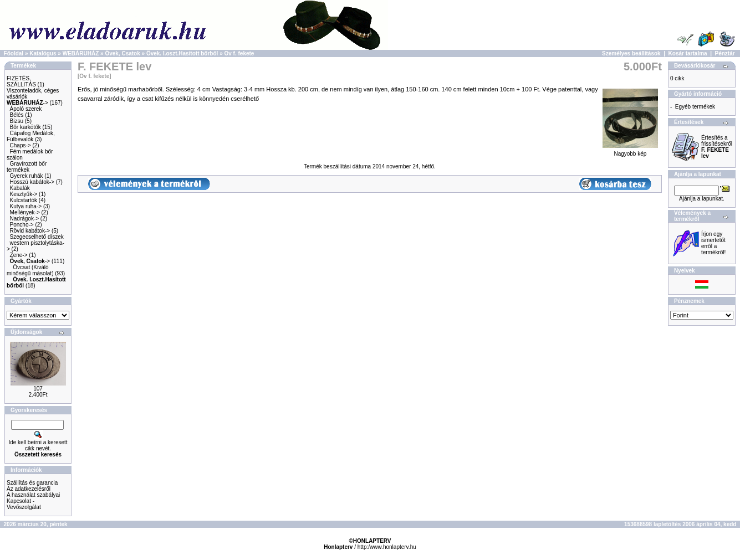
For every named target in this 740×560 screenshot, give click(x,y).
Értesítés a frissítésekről (717, 147)
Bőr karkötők (25, 127)
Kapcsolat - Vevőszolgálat (24, 504)
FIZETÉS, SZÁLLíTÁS (21, 81)
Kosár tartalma (688, 53)
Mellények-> (25, 212)
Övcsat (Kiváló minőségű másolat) (30, 270)
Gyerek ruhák (27, 176)
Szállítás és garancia (32, 483)
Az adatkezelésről (29, 489)
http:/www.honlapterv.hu (387, 547)
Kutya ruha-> (26, 206)
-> (27, 103)
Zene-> (19, 255)
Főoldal (14, 53)
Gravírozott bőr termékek (27, 167)
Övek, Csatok (122, 53)
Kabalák (20, 188)
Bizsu (17, 121)
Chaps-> (21, 145)
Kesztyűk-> (24, 194)
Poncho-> (22, 225)
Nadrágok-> (25, 219)
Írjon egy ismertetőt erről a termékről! (713, 243)
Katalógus (43, 53)
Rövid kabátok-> (30, 231)
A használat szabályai (33, 495)
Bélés (17, 115)
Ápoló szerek (26, 109)
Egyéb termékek (695, 107)
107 (38, 389)
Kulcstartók (24, 200)
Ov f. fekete (239, 53)
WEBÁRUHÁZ (81, 53)
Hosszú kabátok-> (32, 182)
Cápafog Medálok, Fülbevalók (31, 136)
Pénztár (725, 53)
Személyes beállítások (631, 53)
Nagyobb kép (630, 151)
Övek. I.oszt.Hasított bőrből (182, 53)
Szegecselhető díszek (37, 237)
